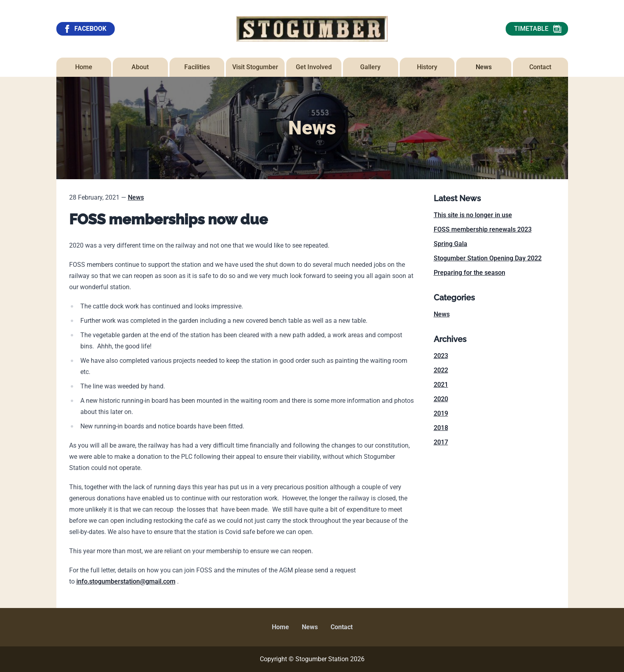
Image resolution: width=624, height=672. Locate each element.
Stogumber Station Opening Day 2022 (488, 258)
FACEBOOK (85, 29)
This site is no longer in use (473, 215)
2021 (441, 385)
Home (280, 627)
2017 (441, 442)
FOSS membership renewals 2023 (483, 229)
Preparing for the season (469, 273)
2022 (441, 370)
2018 (441, 428)
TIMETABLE (538, 29)
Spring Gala (451, 244)
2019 (441, 413)
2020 (441, 399)
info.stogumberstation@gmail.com (126, 581)
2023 (441, 356)
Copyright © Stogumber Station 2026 (312, 659)
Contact (342, 627)
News (136, 197)
